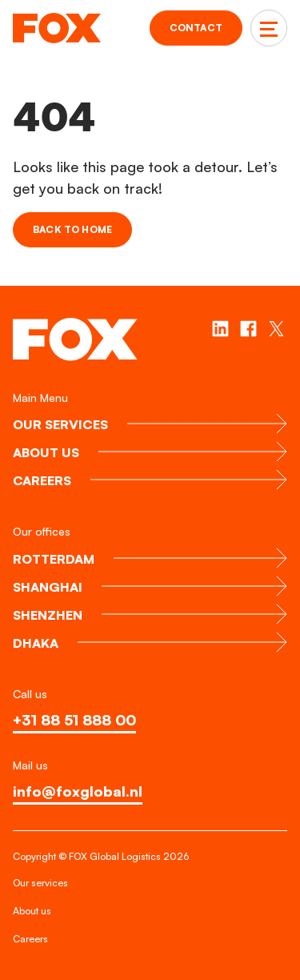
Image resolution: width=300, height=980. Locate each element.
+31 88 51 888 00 (74, 720)
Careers (30, 939)
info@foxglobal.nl (78, 791)
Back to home (72, 229)
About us (32, 911)
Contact (196, 28)
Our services (40, 883)
